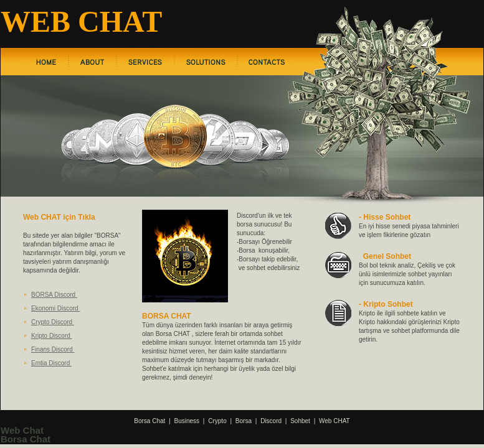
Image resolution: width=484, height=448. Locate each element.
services (145, 62)
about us (93, 62)
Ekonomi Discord (55, 308)
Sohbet (300, 421)
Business (187, 421)
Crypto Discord (53, 322)
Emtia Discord (51, 363)
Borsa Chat (149, 421)
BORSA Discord (54, 295)
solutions (206, 62)
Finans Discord (53, 349)
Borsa (244, 421)
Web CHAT (335, 421)
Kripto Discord (52, 336)
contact (267, 62)
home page (46, 62)
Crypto (217, 421)
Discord (271, 421)
